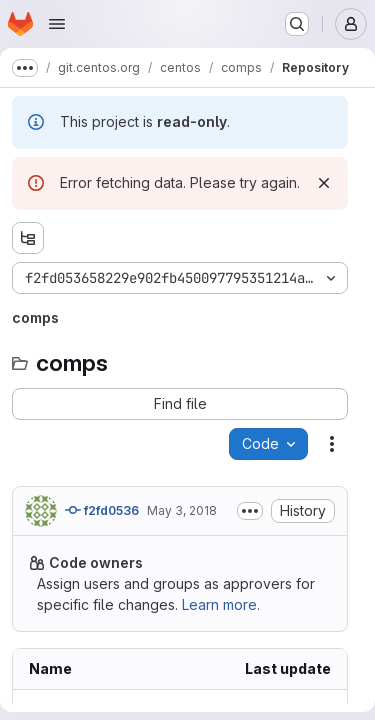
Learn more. (221, 604)
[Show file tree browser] (28, 238)
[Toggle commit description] (250, 511)
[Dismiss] (324, 183)
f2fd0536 (102, 510)
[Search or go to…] (297, 24)
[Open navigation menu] (57, 24)
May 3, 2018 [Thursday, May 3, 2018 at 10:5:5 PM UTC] (182, 510)
